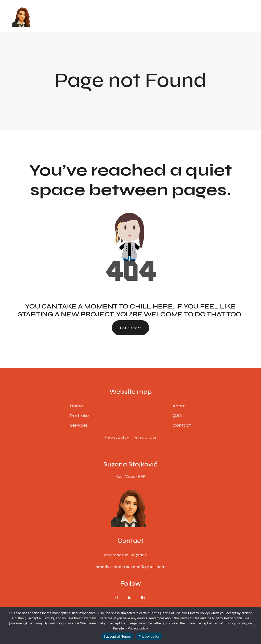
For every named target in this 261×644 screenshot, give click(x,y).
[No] (255, 625)
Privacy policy (138, 628)
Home (76, 406)
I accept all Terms (117, 636)
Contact (182, 425)
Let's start (130, 328)
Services (79, 425)
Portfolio (79, 415)
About (179, 406)
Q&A (177, 415)
